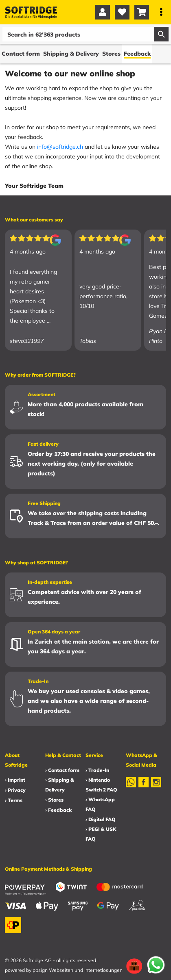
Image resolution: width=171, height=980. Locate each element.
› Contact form (62, 770)
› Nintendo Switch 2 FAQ (101, 785)
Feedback (137, 54)
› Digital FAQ (101, 819)
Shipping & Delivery (71, 54)
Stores (111, 54)
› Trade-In (97, 770)
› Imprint (15, 780)
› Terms (14, 800)
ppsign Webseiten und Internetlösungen (78, 970)
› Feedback (58, 810)
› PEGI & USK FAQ (101, 834)
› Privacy (15, 790)
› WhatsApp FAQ (100, 804)
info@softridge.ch (60, 147)
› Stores (54, 800)
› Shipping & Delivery (60, 785)
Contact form (21, 54)
